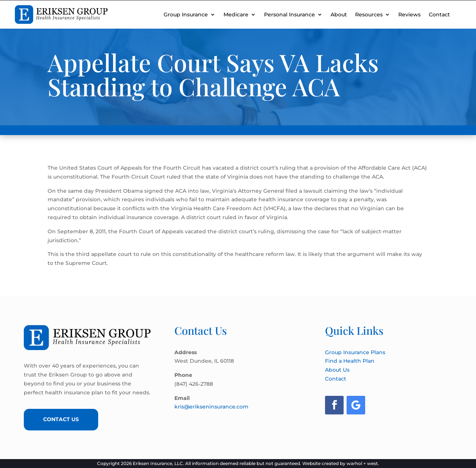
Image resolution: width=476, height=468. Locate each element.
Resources (369, 15)
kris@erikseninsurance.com (211, 407)
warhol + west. (363, 463)
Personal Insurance (290, 15)
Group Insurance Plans (355, 352)
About (339, 15)
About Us (337, 370)
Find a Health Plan (350, 361)
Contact (439, 15)
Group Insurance (186, 15)
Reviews (409, 15)
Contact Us (61, 419)
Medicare (236, 15)
